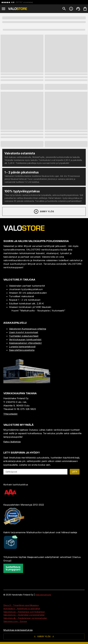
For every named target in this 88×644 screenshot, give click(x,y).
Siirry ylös (44, 212)
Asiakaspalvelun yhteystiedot (25, 343)
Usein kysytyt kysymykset (24, 332)
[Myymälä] (27, 382)
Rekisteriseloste (43, 595)
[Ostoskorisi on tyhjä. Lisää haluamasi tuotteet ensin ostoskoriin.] (85, 9)
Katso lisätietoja (12, 442)
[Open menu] (4, 9)
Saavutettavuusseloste (22, 350)
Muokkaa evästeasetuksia (18, 630)
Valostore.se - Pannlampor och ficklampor (24, 612)
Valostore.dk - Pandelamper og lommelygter (25, 618)
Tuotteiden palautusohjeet (24, 336)
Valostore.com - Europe (15, 621)
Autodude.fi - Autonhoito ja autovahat (22, 609)
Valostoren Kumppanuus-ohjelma (28, 329)
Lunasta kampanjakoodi (22, 347)
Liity (75, 472)
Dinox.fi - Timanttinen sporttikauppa (21, 605)
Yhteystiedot (10, 414)
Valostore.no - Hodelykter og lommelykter (24, 615)
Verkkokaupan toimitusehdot (25, 339)
